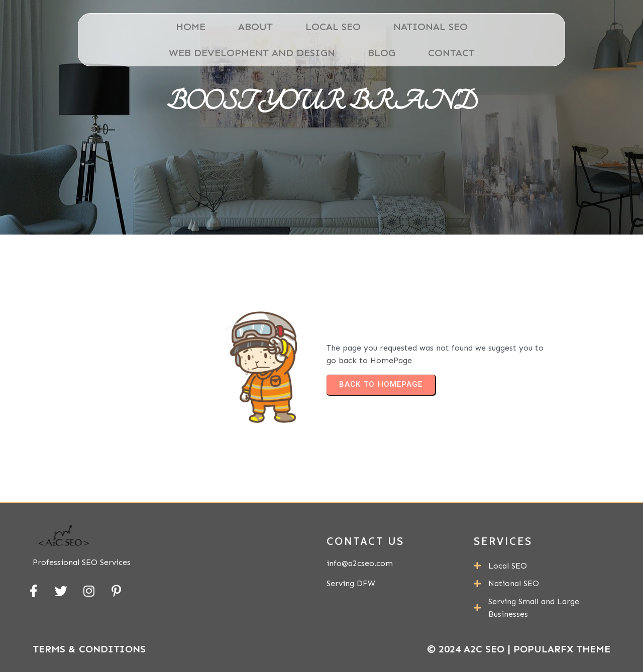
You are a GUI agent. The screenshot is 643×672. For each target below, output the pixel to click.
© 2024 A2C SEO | (470, 649)
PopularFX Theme (562, 649)
